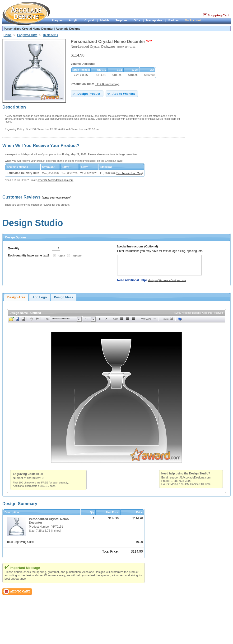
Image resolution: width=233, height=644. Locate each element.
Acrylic (74, 20)
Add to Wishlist (121, 94)
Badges (174, 20)
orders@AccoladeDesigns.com (55, 180)
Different (77, 256)
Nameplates (154, 20)
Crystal (89, 20)
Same (61, 256)
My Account (193, 20)
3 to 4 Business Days (107, 84)
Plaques (57, 20)
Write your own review (57, 198)
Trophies (121, 20)
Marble (105, 20)
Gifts (137, 20)
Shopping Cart (218, 15)
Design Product (86, 94)
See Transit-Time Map (129, 173)
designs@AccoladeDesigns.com (167, 280)
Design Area (16, 297)
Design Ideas (64, 297)
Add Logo (40, 297)
